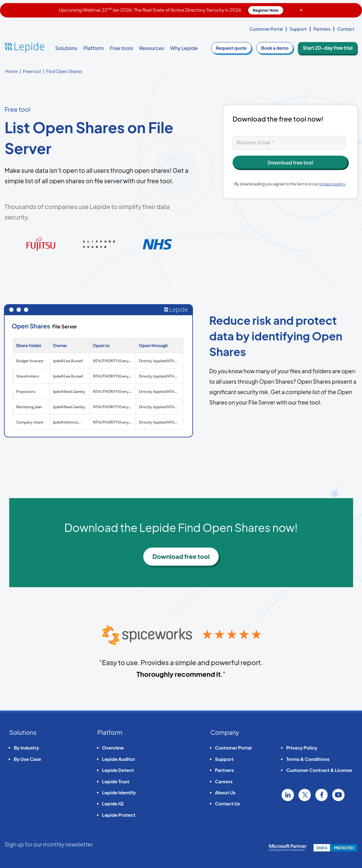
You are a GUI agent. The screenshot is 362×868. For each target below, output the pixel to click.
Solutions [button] (66, 48)
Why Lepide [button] (184, 48)
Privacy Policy (302, 748)
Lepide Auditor (119, 759)
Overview (113, 748)
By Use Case (27, 759)
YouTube (338, 795)
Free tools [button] (121, 48)
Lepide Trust (116, 781)
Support (298, 29)
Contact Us (227, 803)
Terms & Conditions (308, 759)
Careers (224, 781)
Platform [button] (94, 48)
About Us (225, 792)
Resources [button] (152, 48)
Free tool (32, 71)
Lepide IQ (113, 803)
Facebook (322, 795)
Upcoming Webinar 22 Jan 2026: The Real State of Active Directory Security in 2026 (171, 10)
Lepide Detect (118, 770)
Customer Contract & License (319, 770)
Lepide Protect (119, 815)
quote (235, 48)
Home (12, 71)
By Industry (26, 748)
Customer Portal (266, 29)
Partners (322, 29)
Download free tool (181, 556)
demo (279, 48)
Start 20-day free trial (330, 48)
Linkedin (288, 795)
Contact (346, 29)
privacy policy (332, 184)
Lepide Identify (119, 792)
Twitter (305, 795)
